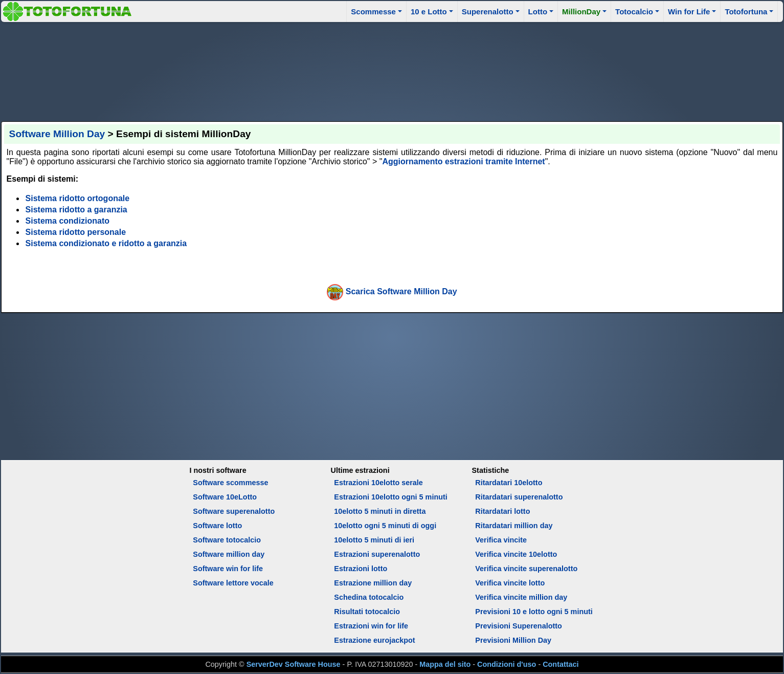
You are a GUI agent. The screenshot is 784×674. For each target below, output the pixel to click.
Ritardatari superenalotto (519, 497)
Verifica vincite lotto (510, 583)
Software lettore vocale (233, 583)
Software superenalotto (234, 511)
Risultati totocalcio (367, 612)
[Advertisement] (392, 70)
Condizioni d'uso (507, 664)
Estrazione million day (373, 583)
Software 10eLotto (225, 497)
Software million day (229, 554)
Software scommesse (230, 483)
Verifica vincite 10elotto (516, 554)
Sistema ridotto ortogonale (78, 198)
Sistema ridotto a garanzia (76, 210)
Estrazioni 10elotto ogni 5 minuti (390, 497)
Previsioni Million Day (513, 640)
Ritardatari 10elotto (509, 483)
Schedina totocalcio (369, 597)
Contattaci (561, 664)
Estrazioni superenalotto (377, 554)
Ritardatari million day (514, 526)
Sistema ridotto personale (76, 232)
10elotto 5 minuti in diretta (380, 511)
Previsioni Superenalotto (519, 626)
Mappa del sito (445, 664)
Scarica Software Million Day (401, 291)
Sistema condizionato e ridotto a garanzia (106, 243)
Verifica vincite (501, 540)
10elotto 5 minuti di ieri (374, 540)
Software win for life (228, 569)
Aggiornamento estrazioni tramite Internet (463, 161)
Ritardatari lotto (502, 511)
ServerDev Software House (294, 664)
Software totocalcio (227, 540)
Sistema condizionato (68, 221)
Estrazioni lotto (361, 569)
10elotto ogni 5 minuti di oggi (385, 526)
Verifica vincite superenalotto (526, 569)
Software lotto (217, 526)
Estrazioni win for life (371, 626)
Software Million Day (57, 134)
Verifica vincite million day (521, 597)
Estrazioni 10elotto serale (378, 483)
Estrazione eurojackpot (374, 640)
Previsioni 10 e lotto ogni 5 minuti (534, 612)
